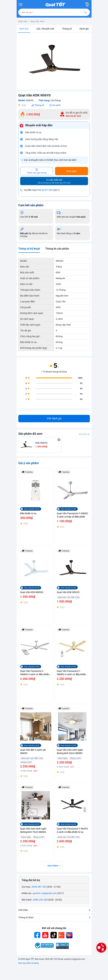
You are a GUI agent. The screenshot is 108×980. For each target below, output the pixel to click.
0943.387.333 (39, 887)
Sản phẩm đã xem (30, 434)
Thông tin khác (26, 917)
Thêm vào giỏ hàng (36, 171)
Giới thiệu (23, 910)
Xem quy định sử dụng (28, 963)
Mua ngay (72, 171)
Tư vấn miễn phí (54, 181)
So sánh (56, 105)
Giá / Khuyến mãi (45, 29)
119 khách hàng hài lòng (54, 372)
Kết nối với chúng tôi (54, 928)
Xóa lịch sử (84, 434)
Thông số (67, 29)
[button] (87, 37)
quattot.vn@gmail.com (45, 893)
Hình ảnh (24, 29)
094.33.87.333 (45, 190)
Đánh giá (84, 29)
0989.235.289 (40, 900)
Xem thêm (53, 866)
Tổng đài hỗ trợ (31, 880)
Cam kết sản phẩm (31, 205)
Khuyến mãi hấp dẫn (39, 125)
